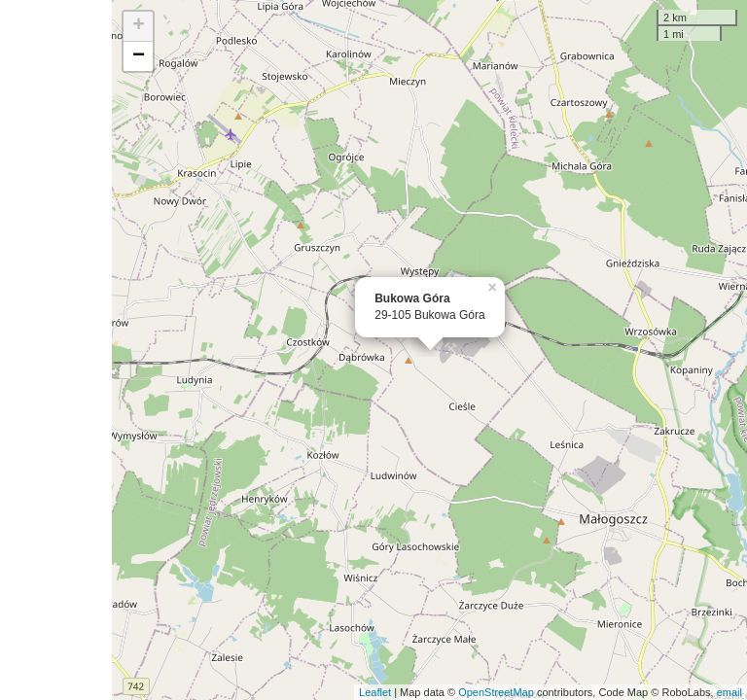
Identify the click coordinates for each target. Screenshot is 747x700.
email (729, 692)
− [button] (139, 56)
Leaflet (375, 692)
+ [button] (139, 26)
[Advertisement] (56, 350)
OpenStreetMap (496, 692)
